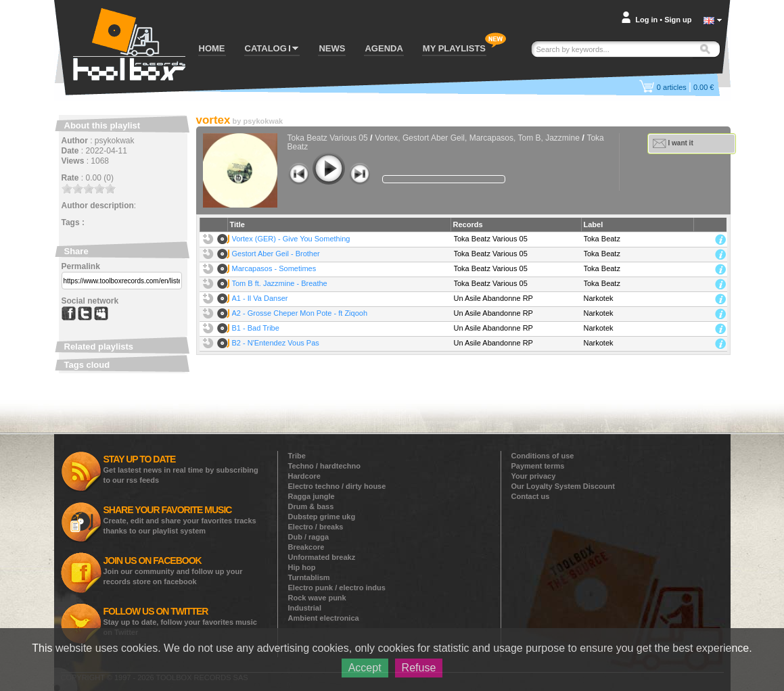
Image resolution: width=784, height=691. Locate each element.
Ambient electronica (324, 618)
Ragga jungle (312, 496)
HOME (212, 48)
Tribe (297, 456)
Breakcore (306, 547)
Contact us (531, 496)
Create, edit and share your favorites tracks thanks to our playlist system (180, 520)
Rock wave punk (317, 598)
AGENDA (384, 48)
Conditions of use (543, 456)
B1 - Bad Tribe (256, 328)
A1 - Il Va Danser (260, 298)
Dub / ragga (309, 537)
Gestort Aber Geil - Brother (276, 254)
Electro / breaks (316, 527)
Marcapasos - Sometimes (274, 268)
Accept (365, 668)
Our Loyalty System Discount (563, 486)
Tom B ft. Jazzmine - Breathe (280, 283)
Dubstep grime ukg (322, 517)
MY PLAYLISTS (454, 48)
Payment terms (538, 466)
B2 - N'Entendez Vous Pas (276, 343)
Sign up (678, 20)
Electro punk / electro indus (337, 588)
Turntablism (309, 577)
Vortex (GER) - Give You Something (291, 239)
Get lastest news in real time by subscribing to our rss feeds (181, 469)
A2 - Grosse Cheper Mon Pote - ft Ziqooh (300, 313)
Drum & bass (311, 506)
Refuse (419, 668)
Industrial (305, 608)
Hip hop (302, 567)
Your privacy (534, 476)
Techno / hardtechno (324, 466)
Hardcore (304, 476)
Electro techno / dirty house (337, 486)
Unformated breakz (322, 557)
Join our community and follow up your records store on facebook (173, 570)
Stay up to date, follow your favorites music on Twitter (180, 621)
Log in (646, 20)
